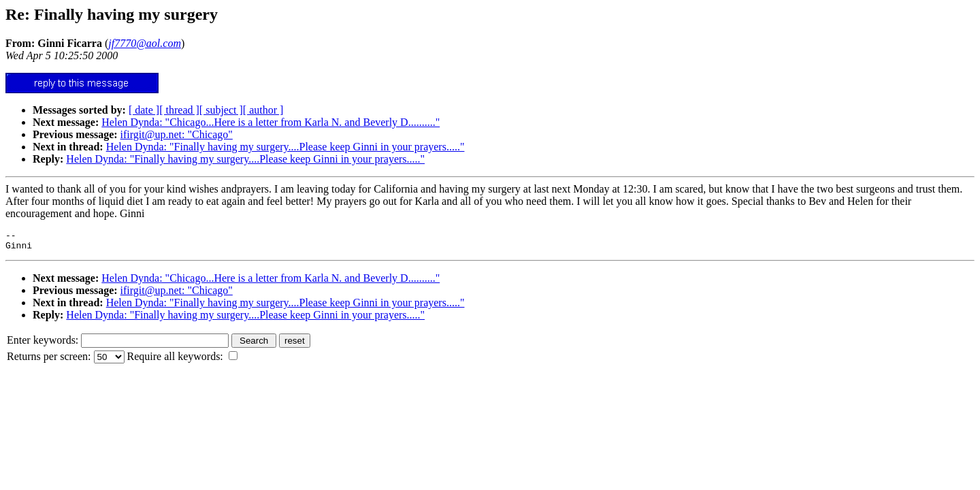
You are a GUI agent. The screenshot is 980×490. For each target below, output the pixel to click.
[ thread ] (179, 110)
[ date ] (144, 110)
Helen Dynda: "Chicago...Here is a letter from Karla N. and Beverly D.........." (271, 122)
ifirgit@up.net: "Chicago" (177, 134)
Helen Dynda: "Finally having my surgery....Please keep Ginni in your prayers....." (285, 147)
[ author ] (263, 110)
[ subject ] (221, 110)
